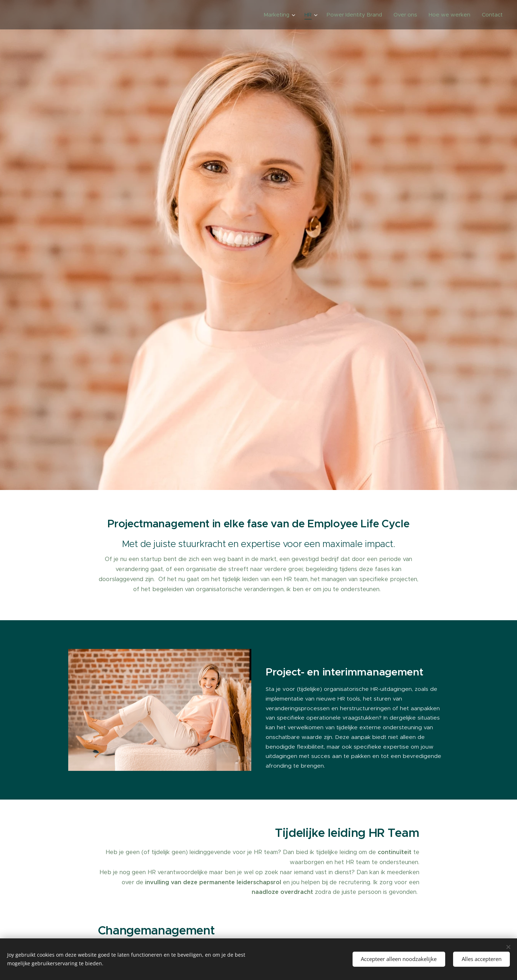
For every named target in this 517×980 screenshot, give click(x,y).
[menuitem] (280, 15)
